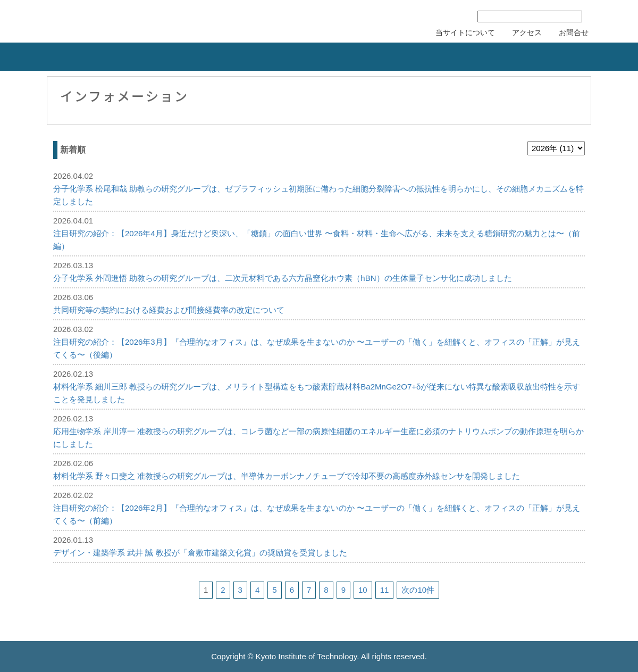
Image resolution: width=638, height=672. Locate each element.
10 (363, 590)
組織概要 (43, 57)
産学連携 (128, 57)
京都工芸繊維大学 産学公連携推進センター (134, 20)
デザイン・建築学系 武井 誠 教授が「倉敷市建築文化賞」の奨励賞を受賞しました (200, 553)
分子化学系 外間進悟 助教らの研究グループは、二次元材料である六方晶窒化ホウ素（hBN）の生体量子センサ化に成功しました (283, 278)
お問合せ (574, 32)
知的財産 (213, 57)
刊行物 (476, 57)
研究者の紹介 (391, 57)
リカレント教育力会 (302, 57)
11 (385, 590)
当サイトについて (465, 32)
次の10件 (418, 590)
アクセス (527, 32)
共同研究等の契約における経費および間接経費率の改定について (169, 310)
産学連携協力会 (578, 57)
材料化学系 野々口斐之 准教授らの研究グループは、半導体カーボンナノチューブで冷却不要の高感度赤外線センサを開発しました (287, 476)
